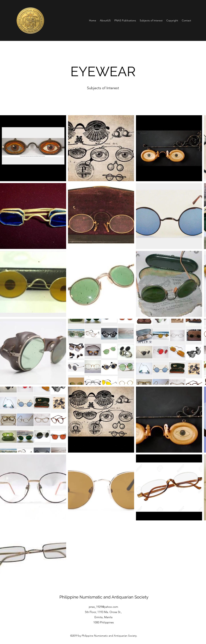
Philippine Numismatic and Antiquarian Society (104, 597)
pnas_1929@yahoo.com (103, 607)
